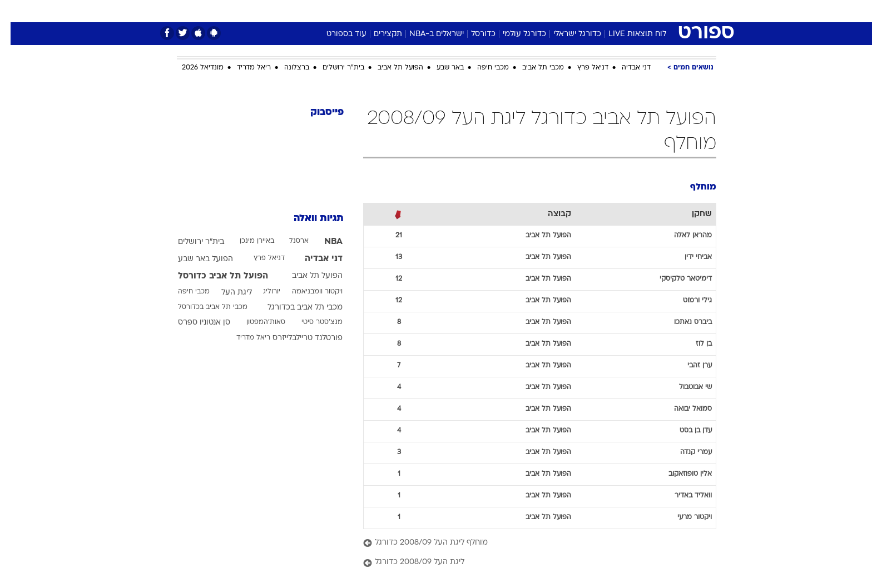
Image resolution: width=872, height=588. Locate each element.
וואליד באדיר (683, 496)
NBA (323, 242)
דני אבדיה (626, 68)
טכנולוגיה (350, 11)
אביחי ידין (688, 257)
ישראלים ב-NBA (426, 34)
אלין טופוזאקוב (680, 474)
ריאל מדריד (243, 68)
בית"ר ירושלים (333, 68)
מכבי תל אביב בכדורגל (294, 308)
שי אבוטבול (685, 387)
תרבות (559, 11)
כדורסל (473, 34)
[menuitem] (626, 11)
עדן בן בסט (685, 431)
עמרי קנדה (685, 452)
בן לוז (693, 344)
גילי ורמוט (687, 301)
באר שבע (440, 68)
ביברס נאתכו (682, 322)
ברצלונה (286, 68)
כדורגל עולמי (514, 34)
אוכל (464, 11)
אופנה (309, 11)
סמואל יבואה (682, 409)
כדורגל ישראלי (567, 34)
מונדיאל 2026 (192, 68)
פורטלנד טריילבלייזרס (297, 338)
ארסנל (288, 241)
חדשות (633, 11)
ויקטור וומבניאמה (307, 292)
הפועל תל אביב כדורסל (212, 276)
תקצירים (377, 34)
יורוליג (261, 292)
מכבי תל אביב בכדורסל (202, 307)
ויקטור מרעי (684, 517)
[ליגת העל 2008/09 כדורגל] (529, 563)
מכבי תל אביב (532, 68)
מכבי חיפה (482, 68)
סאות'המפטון (255, 322)
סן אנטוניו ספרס (194, 323)
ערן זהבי (689, 366)
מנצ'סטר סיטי (311, 322)
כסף (493, 11)
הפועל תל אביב (390, 68)
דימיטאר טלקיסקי (675, 279)
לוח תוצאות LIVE (627, 34)
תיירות (392, 11)
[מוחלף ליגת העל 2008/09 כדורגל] (529, 543)
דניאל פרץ (582, 68)
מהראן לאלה (682, 236)
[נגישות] (15, 11)
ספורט (595, 11)
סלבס (524, 11)
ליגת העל (226, 293)
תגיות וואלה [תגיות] (308, 219)
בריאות (429, 11)
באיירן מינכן (246, 241)
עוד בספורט (336, 34)
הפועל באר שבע (195, 259)
